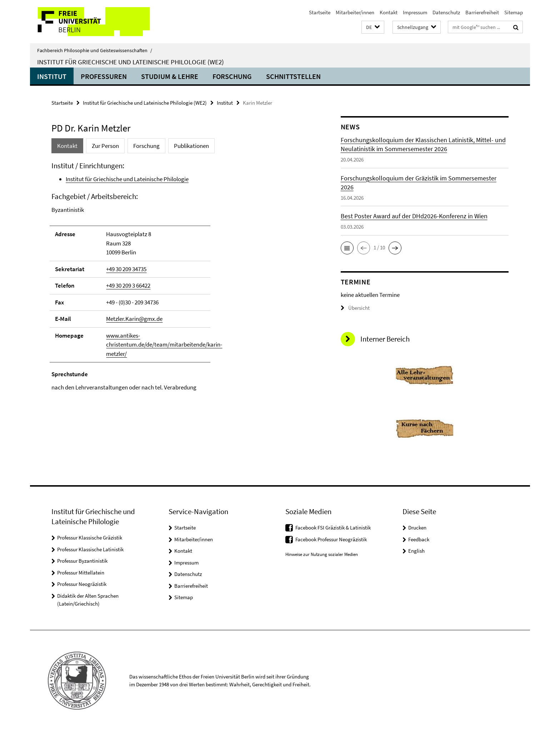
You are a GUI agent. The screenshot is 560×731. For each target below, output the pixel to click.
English (416, 551)
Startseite (320, 12)
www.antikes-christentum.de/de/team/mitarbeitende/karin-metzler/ (164, 345)
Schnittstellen (293, 76)
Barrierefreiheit (482, 12)
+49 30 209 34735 (126, 269)
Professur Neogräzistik (82, 584)
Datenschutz (446, 12)
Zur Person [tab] (105, 146)
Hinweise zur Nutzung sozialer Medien (322, 554)
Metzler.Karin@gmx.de (134, 319)
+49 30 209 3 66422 (128, 285)
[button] (373, 27)
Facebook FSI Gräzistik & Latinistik (333, 528)
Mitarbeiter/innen (355, 12)
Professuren (104, 76)
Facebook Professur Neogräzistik (331, 539)
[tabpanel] (182, 276)
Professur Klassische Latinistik (90, 549)
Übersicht (355, 308)
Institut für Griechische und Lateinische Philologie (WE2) (131, 62)
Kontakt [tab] (67, 146)
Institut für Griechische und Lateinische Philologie (127, 179)
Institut (52, 76)
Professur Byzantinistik (82, 561)
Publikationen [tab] (191, 146)
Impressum (415, 12)
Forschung (232, 76)
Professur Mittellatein (81, 573)
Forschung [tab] (146, 146)
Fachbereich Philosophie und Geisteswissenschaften (95, 50)
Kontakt (389, 12)
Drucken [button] (417, 528)
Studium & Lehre (170, 76)
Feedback (419, 539)
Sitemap (514, 12)
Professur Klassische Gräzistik (90, 538)
